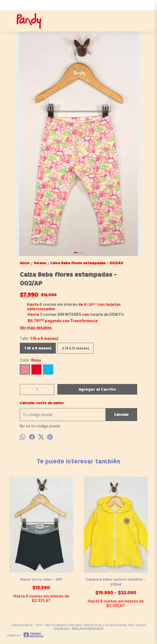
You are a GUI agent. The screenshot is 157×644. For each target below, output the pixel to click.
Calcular (121, 415)
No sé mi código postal (40, 426)
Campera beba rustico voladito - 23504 (116, 582)
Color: (30, 360)
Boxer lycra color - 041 (41, 579)
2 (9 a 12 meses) (75, 348)
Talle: (39, 338)
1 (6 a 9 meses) (38, 348)
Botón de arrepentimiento (88, 628)
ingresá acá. (62, 628)
